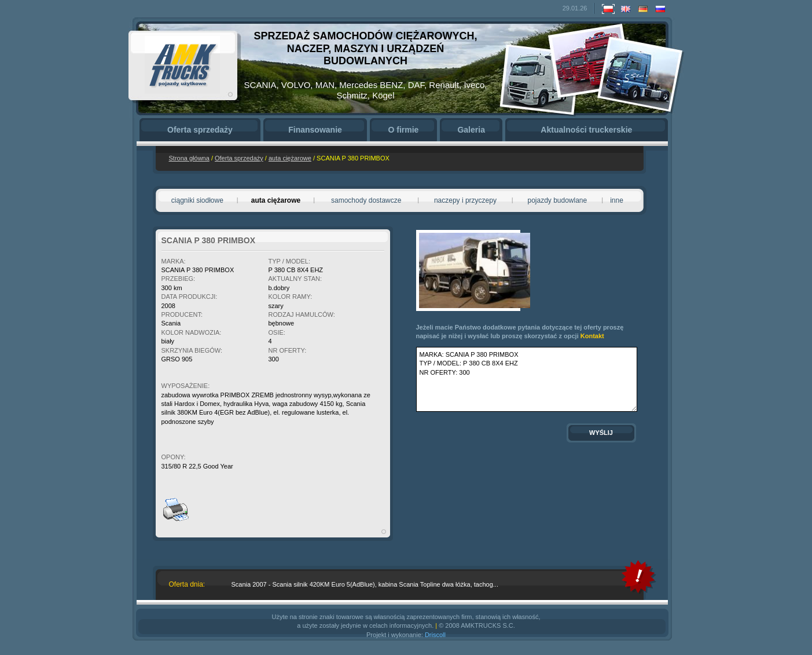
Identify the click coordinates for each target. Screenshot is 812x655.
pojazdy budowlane (557, 200)
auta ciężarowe (290, 158)
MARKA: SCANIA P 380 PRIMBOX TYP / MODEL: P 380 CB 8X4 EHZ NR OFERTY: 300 (527, 379)
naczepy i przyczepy (465, 200)
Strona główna (189, 158)
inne (617, 200)
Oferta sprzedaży (239, 158)
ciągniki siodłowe (197, 200)
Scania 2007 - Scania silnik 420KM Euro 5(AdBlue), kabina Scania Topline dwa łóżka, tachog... (365, 584)
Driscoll (435, 635)
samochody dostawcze (366, 200)
